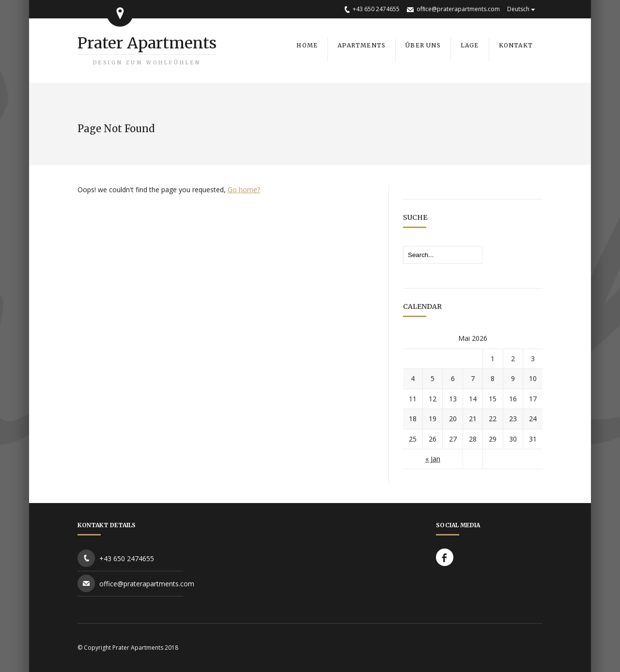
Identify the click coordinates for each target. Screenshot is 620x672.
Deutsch (518, 9)
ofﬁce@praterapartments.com (458, 9)
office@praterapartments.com (147, 584)
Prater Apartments (147, 50)
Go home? (244, 190)
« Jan (433, 459)
